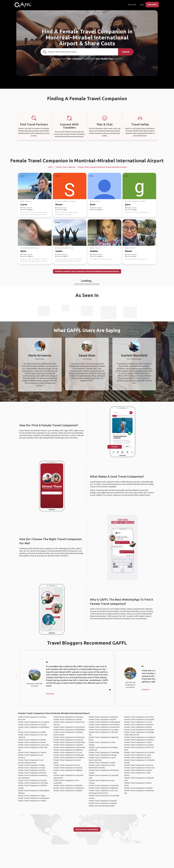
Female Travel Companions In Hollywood (69, 788)
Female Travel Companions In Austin (32, 768)
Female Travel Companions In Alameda (103, 717)
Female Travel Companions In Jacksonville (69, 747)
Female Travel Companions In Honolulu (68, 768)
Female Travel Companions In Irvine (67, 765)
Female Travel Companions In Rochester (139, 730)
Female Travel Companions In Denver (32, 742)
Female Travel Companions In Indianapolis (34, 798)
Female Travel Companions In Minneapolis (105, 722)
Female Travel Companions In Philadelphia (69, 730)
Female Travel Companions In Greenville (104, 785)
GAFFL (50, 167)
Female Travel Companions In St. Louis (68, 752)
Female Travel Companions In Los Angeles (34, 722)
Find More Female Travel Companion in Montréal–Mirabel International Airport (87, 271)
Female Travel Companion (66, 167)
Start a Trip (132, 5)
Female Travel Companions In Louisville (139, 745)
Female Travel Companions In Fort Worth (139, 752)
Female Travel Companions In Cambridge (104, 752)
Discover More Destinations (87, 829)
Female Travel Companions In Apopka (103, 801)
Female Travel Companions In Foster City (139, 768)
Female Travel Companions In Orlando (68, 719)
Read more (50, 694)
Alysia (23, 251)
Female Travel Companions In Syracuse (139, 765)
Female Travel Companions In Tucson (138, 722)
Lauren (24, 204)
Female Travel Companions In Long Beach (140, 737)
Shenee (59, 204)
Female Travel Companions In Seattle (32, 732)
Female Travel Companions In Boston (32, 770)
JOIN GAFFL (152, 5)
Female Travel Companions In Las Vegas (104, 730)
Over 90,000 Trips (104, 59)
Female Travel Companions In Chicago (32, 725)
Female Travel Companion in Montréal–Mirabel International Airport (87, 161)
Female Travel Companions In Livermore (68, 740)
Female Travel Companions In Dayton (138, 770)
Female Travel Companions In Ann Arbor (139, 717)
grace (128, 204)
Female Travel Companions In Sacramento (69, 737)
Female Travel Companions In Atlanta (32, 740)
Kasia (93, 204)
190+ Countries (74, 59)
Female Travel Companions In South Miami (69, 742)
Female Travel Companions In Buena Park (104, 727)
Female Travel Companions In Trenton (32, 752)
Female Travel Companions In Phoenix (32, 773)
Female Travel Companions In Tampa (32, 796)
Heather (94, 251)
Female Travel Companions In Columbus (68, 717)
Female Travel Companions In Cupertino (68, 745)
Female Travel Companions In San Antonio (69, 727)
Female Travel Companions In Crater (138, 755)
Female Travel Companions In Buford (103, 719)
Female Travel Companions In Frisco (138, 758)
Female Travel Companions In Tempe (138, 742)
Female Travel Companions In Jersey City (33, 745)
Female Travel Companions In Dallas (32, 765)
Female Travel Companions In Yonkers (32, 801)
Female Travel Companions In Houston (32, 780)
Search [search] (126, 52)
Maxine (129, 251)
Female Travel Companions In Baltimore (68, 750)
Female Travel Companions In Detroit (138, 727)
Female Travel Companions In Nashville (68, 785)
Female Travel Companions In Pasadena (139, 740)
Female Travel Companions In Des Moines (104, 725)
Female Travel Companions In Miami (102, 763)
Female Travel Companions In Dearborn (139, 725)
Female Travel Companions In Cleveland (139, 719)
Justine (59, 251)
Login (142, 5)
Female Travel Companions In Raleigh (103, 755)
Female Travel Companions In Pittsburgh (69, 755)
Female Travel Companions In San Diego (33, 783)
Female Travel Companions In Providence (69, 758)
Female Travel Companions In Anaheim (68, 791)
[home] (23, 5)
